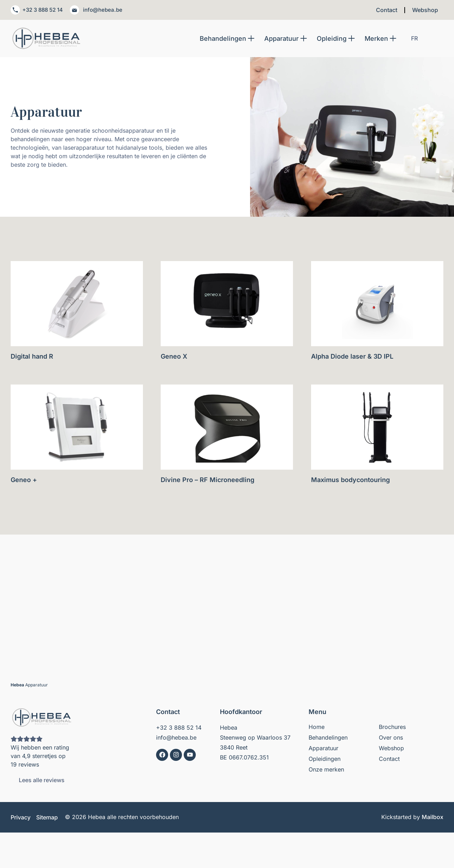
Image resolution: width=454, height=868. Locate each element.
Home (317, 728)
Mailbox (433, 818)
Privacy (21, 819)
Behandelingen (328, 739)
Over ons (391, 739)
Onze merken (326, 771)
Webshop (425, 11)
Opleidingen (325, 760)
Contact (387, 11)
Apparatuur (323, 750)
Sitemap (47, 819)
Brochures (392, 728)
